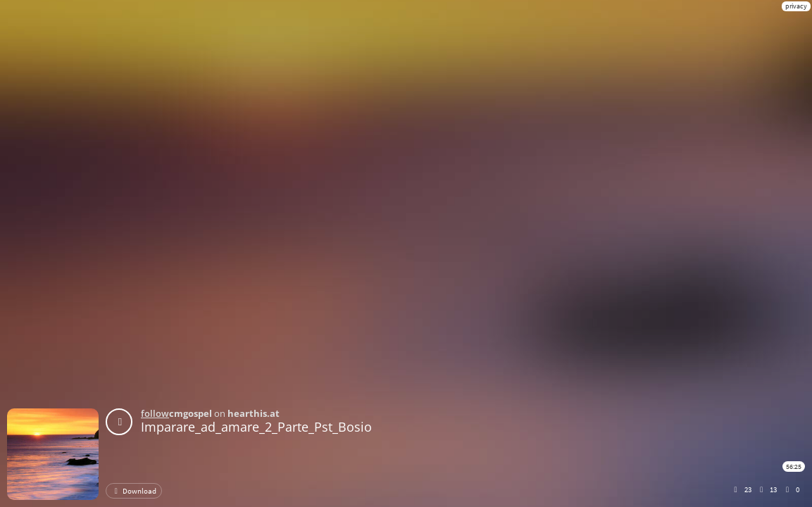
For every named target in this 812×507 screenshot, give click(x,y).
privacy (796, 6)
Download (134, 491)
